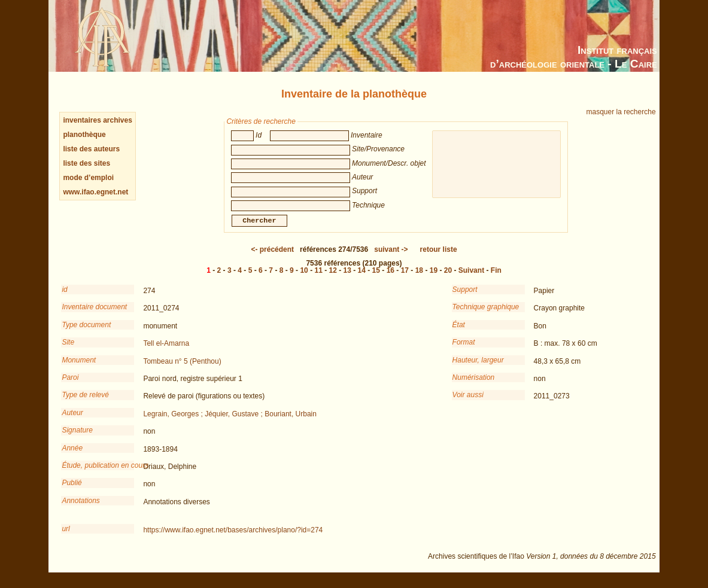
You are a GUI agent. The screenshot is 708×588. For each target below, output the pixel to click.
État (459, 333)
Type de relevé (85, 403)
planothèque (84, 135)
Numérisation (474, 386)
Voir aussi (468, 403)
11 (318, 279)
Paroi (70, 386)
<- (272, 258)
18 (419, 279)
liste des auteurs (91, 149)
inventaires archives (97, 120)
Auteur (72, 421)
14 (362, 279)
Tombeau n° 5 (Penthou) (182, 370)
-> (391, 258)
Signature (77, 438)
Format (464, 351)
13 (347, 279)
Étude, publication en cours (98, 474)
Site (68, 351)
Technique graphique (486, 315)
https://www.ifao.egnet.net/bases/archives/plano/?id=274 (233, 538)
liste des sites (86, 163)
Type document (86, 333)
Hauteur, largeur (478, 368)
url (66, 537)
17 (405, 279)
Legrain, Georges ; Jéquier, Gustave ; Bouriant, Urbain (230, 422)
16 (391, 279)
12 (333, 279)
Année (72, 456)
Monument (79, 368)
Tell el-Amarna (166, 352)
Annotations (80, 509)
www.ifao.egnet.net (95, 192)
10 (304, 279)
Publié (72, 491)
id (64, 298)
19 (434, 279)
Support (465, 298)
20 (448, 279)
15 (376, 279)
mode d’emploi (88, 178)
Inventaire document (94, 315)
